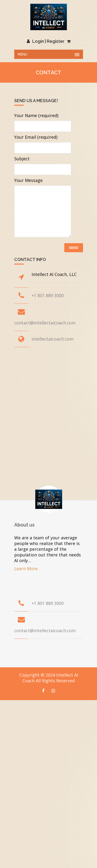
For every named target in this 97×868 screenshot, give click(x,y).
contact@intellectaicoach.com (45, 323)
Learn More (26, 569)
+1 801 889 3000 (48, 295)
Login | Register (46, 41)
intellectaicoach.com (53, 339)
